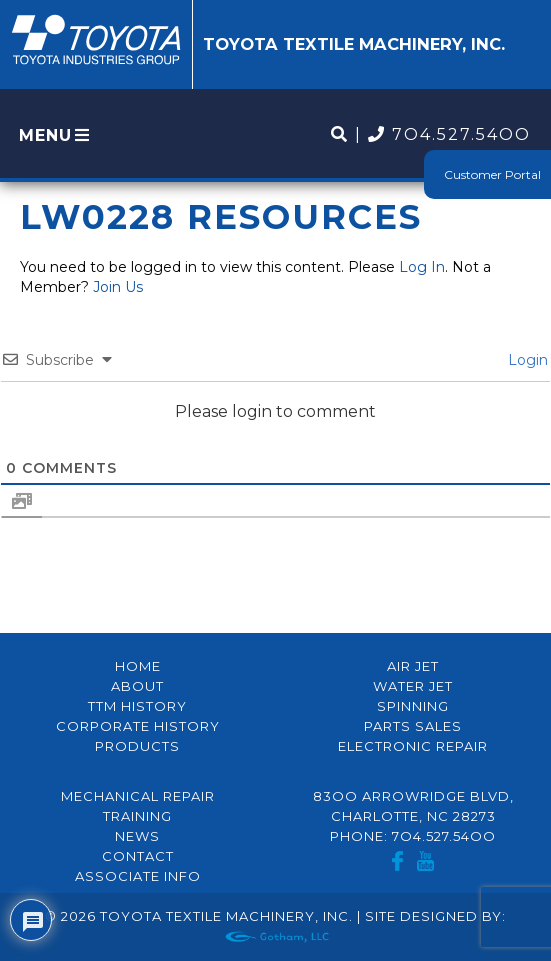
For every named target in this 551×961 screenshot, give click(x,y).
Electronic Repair (413, 746)
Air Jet (413, 666)
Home (138, 666)
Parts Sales (413, 726)
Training (137, 816)
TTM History (137, 706)
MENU (56, 135)
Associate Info (138, 876)
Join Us (118, 287)
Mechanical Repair (138, 796)
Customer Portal (492, 174)
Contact (138, 856)
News (137, 836)
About (137, 686)
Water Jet (413, 686)
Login (526, 360)
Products (137, 746)
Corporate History (138, 726)
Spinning (413, 706)
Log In (422, 267)
